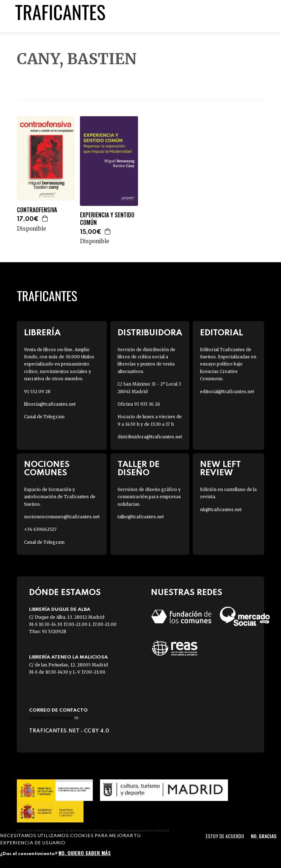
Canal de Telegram (44, 417)
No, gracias (264, 836)
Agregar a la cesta (45, 218)
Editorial (222, 333)
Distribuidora (150, 333)
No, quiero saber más (85, 853)
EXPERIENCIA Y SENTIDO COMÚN (107, 219)
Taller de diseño (139, 469)
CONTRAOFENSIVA (37, 210)
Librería (42, 333)
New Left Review (220, 469)
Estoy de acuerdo (225, 836)
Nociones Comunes (47, 469)
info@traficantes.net (54, 718)
